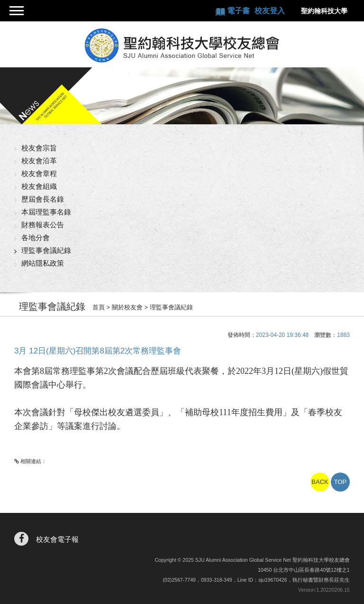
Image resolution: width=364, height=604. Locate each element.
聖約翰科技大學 (324, 11)
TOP (341, 482)
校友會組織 (39, 186)
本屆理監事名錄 (46, 212)
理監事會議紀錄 (46, 250)
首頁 (99, 307)
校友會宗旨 (39, 148)
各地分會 (36, 237)
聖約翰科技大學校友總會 (182, 46)
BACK (320, 482)
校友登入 (270, 11)
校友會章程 (39, 173)
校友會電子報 (57, 539)
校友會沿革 (39, 161)
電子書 (239, 11)
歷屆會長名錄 (43, 199)
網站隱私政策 (43, 263)
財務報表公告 (43, 225)
